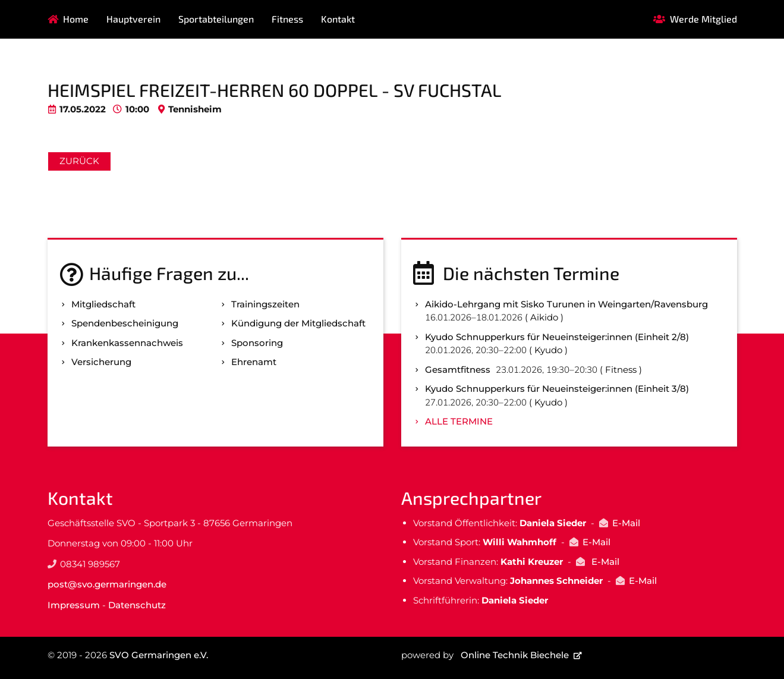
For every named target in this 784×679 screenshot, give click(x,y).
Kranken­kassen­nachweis (127, 343)
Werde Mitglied (703, 19)
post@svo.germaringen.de (107, 584)
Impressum (74, 605)
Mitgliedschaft (103, 304)
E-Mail (626, 523)
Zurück (79, 161)
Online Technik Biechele (515, 655)
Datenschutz (137, 605)
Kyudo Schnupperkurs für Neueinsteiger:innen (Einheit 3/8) (557, 389)
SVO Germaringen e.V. (159, 655)
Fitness (287, 19)
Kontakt (338, 19)
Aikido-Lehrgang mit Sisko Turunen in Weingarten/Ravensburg (566, 304)
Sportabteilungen (216, 19)
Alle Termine (459, 421)
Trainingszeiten (265, 304)
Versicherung (101, 362)
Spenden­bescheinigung (125, 323)
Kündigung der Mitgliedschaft (298, 323)
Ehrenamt (254, 362)
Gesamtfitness (458, 370)
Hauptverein (133, 19)
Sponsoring (257, 343)
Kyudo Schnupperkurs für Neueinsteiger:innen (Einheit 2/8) (557, 337)
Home (76, 19)
